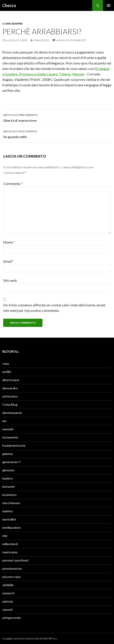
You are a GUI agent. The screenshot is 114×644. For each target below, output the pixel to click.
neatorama (10, 552)
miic (5, 536)
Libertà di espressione (57, 117)
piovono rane (11, 577)
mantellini (9, 519)
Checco (9, 5)
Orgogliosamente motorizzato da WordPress (30, 638)
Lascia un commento (71, 40)
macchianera (11, 503)
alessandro (10, 388)
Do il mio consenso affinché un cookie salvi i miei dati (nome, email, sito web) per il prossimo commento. (54, 308)
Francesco (41, 40)
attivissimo (10, 396)
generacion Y (12, 462)
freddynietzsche (14, 445)
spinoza (8, 601)
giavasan (8, 470)
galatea (7, 454)
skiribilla (8, 585)
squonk (7, 609)
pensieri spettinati (15, 560)
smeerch (8, 593)
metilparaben (12, 527)
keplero (8, 478)
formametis (10, 437)
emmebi (8, 429)
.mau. (6, 363)
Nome (9, 242)
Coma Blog (10, 404)
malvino (8, 511)
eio (4, 421)
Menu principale (109, 5)
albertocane (11, 380)
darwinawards (12, 413)
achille (7, 372)
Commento (13, 183)
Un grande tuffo (57, 134)
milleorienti (10, 544)
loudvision (9, 495)
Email (9, 261)
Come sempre (12, 24)
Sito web (10, 280)
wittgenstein (12, 618)
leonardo (9, 486)
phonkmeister (12, 568)
